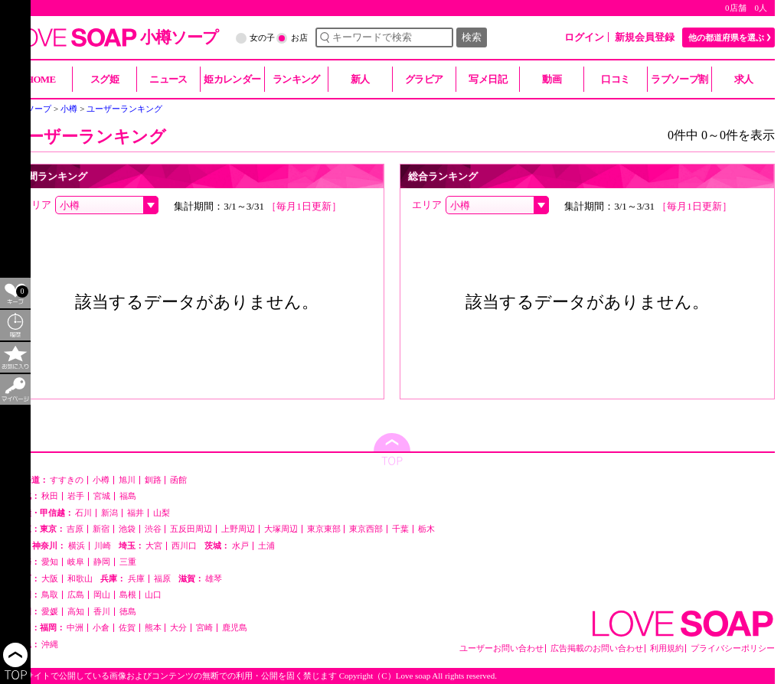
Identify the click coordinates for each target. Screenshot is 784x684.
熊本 (153, 628)
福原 (162, 579)
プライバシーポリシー (733, 648)
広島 (76, 595)
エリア (36, 205)
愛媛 (50, 612)
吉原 (75, 529)
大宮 (154, 546)
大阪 (50, 579)
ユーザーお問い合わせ (501, 648)
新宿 (101, 529)
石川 (83, 513)
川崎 (103, 546)
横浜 (77, 546)
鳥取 (50, 595)
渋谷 (153, 529)
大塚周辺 (281, 529)
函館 (178, 480)
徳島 (128, 612)
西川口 (184, 546)
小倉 (101, 628)
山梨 (162, 513)
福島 (128, 496)
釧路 (153, 480)
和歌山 (80, 579)
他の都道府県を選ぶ (726, 37)
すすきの (67, 480)
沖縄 (50, 645)
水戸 (240, 546)
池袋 (127, 529)
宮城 (102, 496)
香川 (102, 612)
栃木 (426, 529)
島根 (128, 595)
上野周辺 (238, 529)
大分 (178, 628)
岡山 (102, 595)
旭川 (127, 480)
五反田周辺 (191, 529)
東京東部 (324, 529)
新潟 (109, 513)
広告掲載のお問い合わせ (597, 648)
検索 (472, 37)
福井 (136, 513)
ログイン (584, 37)
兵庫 (136, 579)
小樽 (101, 480)
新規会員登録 (645, 37)
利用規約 (667, 648)
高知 (76, 612)
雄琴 (214, 579)
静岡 (102, 562)
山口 (153, 595)
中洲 (75, 628)
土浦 (266, 546)
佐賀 (127, 628)
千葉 (400, 529)
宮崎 (204, 628)
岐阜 (76, 562)
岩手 (76, 496)
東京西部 (366, 529)
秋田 (50, 496)
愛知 (50, 562)
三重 (128, 562)
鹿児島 (235, 628)
